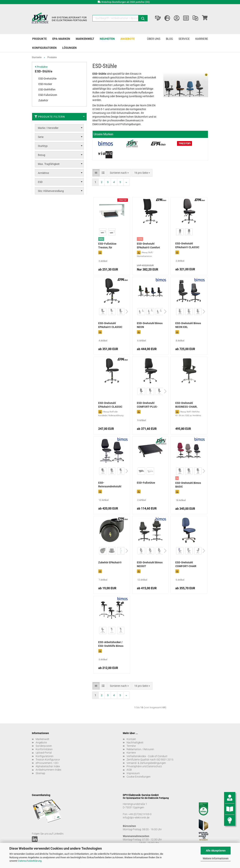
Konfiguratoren (44, 48)
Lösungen (69, 48)
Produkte (39, 39)
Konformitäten (44, 749)
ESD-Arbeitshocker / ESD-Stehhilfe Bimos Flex (111, 644)
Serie (41, 137)
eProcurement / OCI (47, 763)
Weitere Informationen (216, 858)
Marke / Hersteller (48, 128)
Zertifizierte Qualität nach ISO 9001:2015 (150, 760)
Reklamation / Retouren (140, 749)
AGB (129, 770)
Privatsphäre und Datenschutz (144, 766)
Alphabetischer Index (48, 766)
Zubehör (43, 100)
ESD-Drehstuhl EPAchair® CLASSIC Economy (110, 405)
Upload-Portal (44, 753)
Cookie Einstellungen (139, 777)
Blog (169, 39)
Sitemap (40, 773)
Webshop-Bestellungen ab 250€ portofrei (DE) (126, 2)
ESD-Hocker (45, 84)
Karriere (202, 39)
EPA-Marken (61, 39)
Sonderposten (44, 746)
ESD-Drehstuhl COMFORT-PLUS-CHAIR (147, 405)
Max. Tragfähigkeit (49, 164)
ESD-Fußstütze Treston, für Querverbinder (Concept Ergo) (107, 246)
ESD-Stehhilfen (47, 89)
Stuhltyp (43, 146)
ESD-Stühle (44, 71)
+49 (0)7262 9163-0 (140, 814)
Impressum (133, 773)
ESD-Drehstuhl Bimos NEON (150, 325)
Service (184, 39)
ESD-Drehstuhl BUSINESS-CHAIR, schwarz (186, 405)
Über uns (154, 39)
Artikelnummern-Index (48, 770)
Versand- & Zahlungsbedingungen (146, 763)
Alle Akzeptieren (216, 851)
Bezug (42, 155)
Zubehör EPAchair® (110, 562)
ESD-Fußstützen (48, 95)
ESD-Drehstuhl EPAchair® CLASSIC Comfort (110, 325)
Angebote (127, 39)
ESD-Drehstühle (47, 79)
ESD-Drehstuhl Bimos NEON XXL (188, 325)
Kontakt (131, 739)
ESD (40, 182)
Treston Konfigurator (48, 760)
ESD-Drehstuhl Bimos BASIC (188, 485)
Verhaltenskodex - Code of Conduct (147, 756)
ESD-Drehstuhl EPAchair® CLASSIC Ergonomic (187, 246)
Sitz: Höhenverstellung (51, 191)
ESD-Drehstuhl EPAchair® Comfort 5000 (148, 246)
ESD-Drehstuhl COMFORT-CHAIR (186, 564)
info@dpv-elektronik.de (136, 818)
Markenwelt (85, 39)
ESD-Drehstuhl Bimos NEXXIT (150, 564)
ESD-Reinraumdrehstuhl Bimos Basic (110, 485)
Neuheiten (107, 39)
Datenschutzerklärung (30, 861)
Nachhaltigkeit (135, 742)
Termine (131, 746)
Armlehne (43, 173)
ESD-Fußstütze (146, 483)
